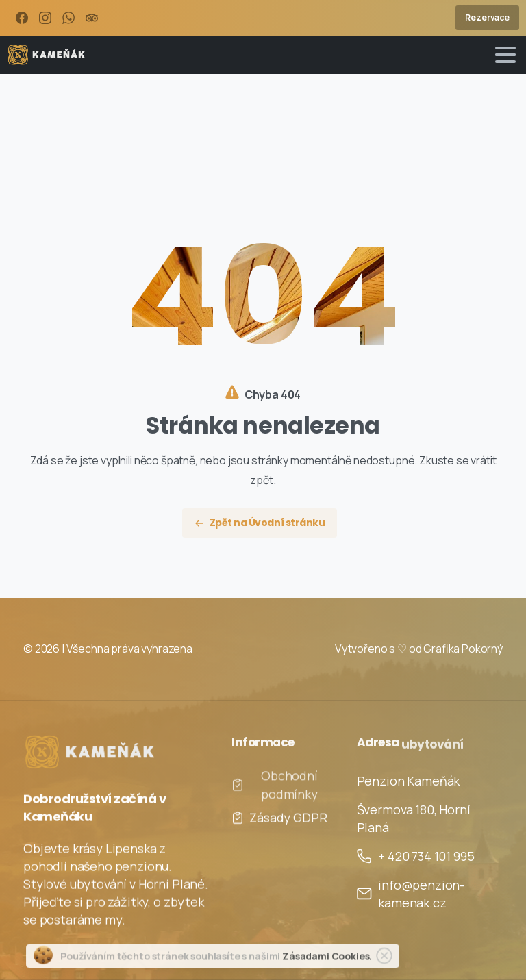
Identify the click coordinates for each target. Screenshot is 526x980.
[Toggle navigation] (505, 55)
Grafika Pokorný (463, 649)
